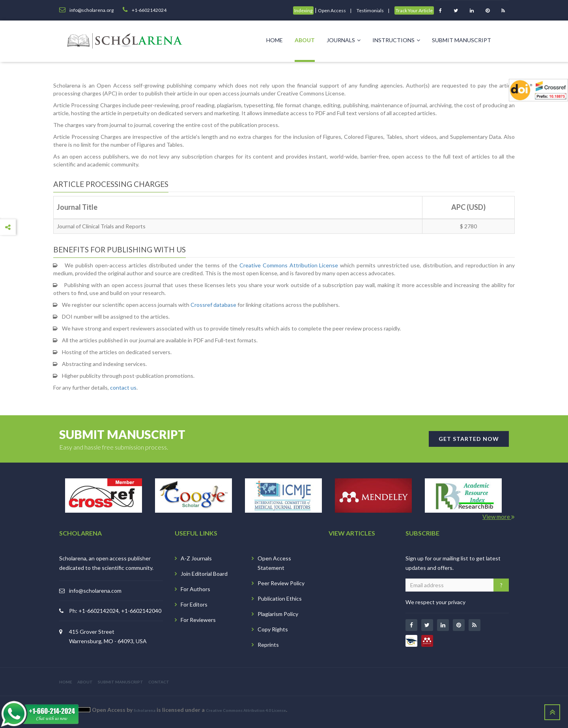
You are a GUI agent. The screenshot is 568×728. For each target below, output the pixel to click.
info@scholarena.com (95, 591)
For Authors (195, 589)
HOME (66, 682)
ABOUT (85, 682)
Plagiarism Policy (278, 614)
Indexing (303, 10)
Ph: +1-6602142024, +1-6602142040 (115, 611)
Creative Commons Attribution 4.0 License (246, 710)
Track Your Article (414, 10)
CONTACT (159, 682)
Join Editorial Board (204, 574)
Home (275, 40)
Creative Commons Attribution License (289, 265)
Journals (344, 40)
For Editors (194, 604)
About (305, 40)
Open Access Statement (274, 563)
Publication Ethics (280, 598)
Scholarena (145, 710)
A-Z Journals (196, 558)
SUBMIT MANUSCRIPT (121, 682)
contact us (123, 387)
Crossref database (213, 305)
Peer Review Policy (281, 583)
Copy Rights (273, 629)
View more (499, 517)
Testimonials (370, 10)
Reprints (268, 645)
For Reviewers (198, 620)
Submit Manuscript (461, 40)
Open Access (332, 10)
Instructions (396, 40)
